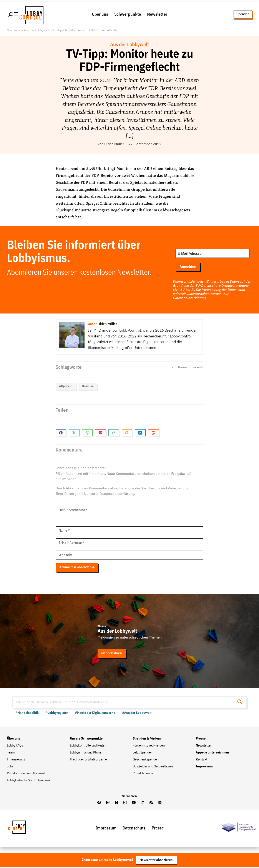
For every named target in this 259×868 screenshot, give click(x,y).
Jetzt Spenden (143, 753)
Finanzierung (16, 760)
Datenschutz (134, 829)
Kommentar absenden (78, 568)
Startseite (14, 32)
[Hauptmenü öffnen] (13, 15)
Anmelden (188, 268)
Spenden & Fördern (147, 739)
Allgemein (66, 388)
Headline (88, 388)
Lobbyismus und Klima (86, 753)
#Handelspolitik (27, 714)
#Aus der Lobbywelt (137, 714)
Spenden (243, 15)
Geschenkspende (145, 760)
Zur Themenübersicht (188, 368)
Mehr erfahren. (113, 654)
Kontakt (202, 760)
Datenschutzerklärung (190, 299)
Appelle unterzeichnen (212, 753)
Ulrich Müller (114, 145)
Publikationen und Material (26, 774)
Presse (201, 739)
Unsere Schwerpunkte (86, 739)
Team (11, 753)
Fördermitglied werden (149, 746)
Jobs (10, 767)
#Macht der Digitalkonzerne (95, 714)
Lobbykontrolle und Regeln (89, 746)
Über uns (100, 15)
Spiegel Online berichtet (108, 205)
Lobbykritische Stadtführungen (28, 781)
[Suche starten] (241, 703)
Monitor (124, 170)
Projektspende (143, 774)
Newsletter (157, 15)
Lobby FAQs (15, 746)
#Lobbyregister (57, 714)
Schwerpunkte (128, 15)
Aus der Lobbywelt (37, 32)
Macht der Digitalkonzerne (88, 760)
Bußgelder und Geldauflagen (153, 767)
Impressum (204, 767)
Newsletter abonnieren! (156, 861)
